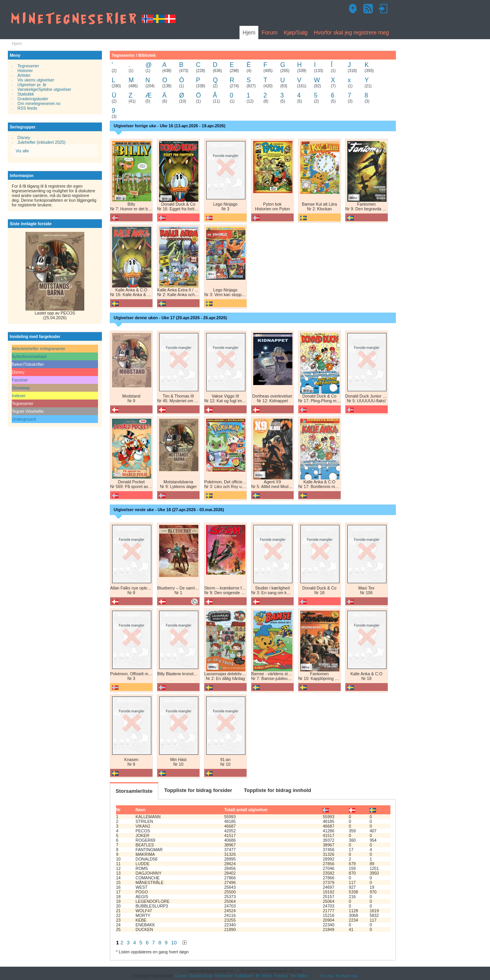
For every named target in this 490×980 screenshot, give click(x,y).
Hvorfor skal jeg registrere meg (351, 33)
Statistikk (26, 94)
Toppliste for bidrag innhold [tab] (278, 790)
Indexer (19, 396)
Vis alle (22, 151)
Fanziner (20, 380)
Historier (25, 71)
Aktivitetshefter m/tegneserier (39, 349)
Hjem (249, 33)
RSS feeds (27, 108)
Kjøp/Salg (296, 33)
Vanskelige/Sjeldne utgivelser (44, 89)
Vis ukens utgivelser (36, 80)
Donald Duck (201, 976)
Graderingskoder (33, 99)
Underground (24, 419)
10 (174, 943)
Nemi (267, 976)
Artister (24, 75)
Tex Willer (299, 976)
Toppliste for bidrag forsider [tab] (198, 790)
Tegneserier (28, 66)
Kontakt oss (347, 976)
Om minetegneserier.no (39, 103)
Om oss (327, 976)
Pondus (281, 976)
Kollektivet (244, 976)
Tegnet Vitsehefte (28, 411)
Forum (269, 33)
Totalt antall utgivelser (246, 810)
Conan (181, 976)
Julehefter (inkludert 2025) (42, 142)
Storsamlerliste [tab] (134, 791)
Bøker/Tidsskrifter (28, 364)
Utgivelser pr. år (32, 85)
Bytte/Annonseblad (29, 356)
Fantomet (224, 976)
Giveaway (21, 388)
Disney (24, 137)
